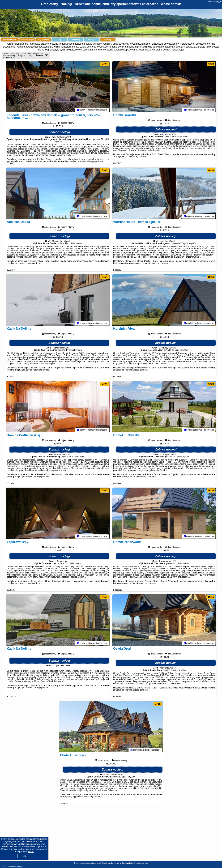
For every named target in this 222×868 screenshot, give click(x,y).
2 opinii (177, 564)
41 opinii (175, 351)
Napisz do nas (142, 863)
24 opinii (177, 457)
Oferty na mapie (27, 40)
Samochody (76, 40)
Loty (59, 40)
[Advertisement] (111, 836)
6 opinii (174, 671)
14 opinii (70, 351)
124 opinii (69, 244)
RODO (31, 852)
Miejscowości (43, 40)
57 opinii (184, 244)
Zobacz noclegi (59, 133)
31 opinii (176, 137)
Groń (104, 64)
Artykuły (108, 40)
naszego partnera (95, 162)
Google (43, 839)
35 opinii (73, 457)
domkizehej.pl (215, 2)
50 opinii (105, 140)
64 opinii (69, 564)
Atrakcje (91, 40)
